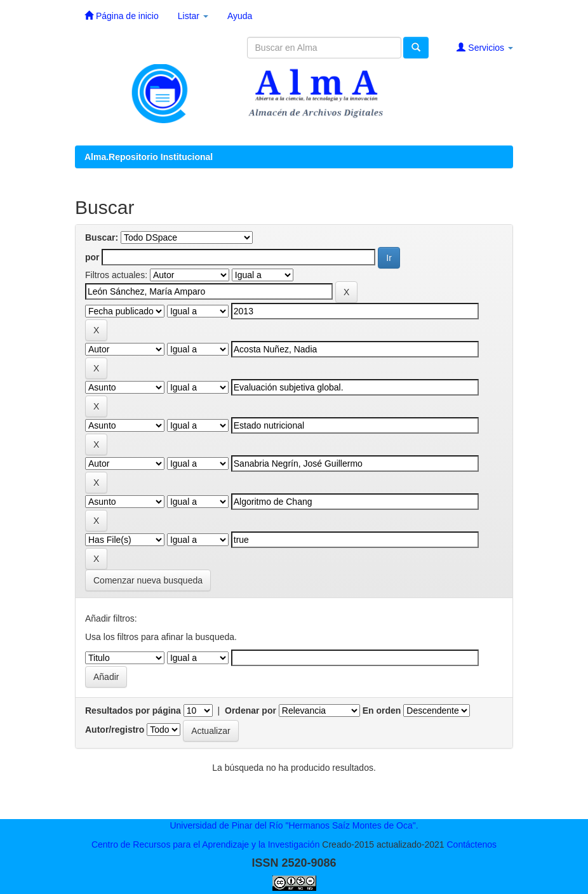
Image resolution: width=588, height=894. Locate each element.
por (92, 257)
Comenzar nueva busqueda (148, 580)
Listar (193, 16)
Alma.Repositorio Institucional (149, 157)
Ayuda (240, 16)
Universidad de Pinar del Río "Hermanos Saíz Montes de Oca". (294, 825)
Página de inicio (122, 16)
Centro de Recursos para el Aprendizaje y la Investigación (206, 844)
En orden (382, 711)
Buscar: (102, 237)
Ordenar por (251, 711)
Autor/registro (115, 730)
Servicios (485, 47)
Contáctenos (471, 844)
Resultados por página (133, 711)
